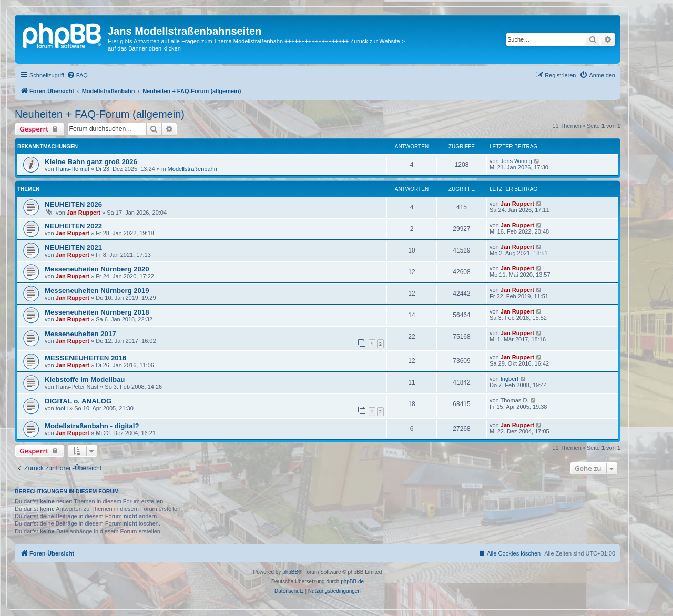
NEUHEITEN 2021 (73, 248)
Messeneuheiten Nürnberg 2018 (97, 312)
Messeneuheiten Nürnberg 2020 (97, 269)
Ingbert (509, 379)
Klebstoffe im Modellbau (85, 380)
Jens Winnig (516, 161)
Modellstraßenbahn (192, 169)
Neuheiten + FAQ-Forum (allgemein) (100, 114)
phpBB (290, 572)
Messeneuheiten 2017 (80, 334)
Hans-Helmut (73, 169)
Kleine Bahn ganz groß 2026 (91, 162)
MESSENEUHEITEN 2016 (85, 358)
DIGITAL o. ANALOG (78, 401)
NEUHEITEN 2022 (73, 226)
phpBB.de (352, 582)
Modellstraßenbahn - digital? (92, 426)
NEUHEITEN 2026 (73, 204)
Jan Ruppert (84, 213)
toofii (62, 408)
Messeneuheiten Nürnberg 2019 (97, 291)
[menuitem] (77, 75)
